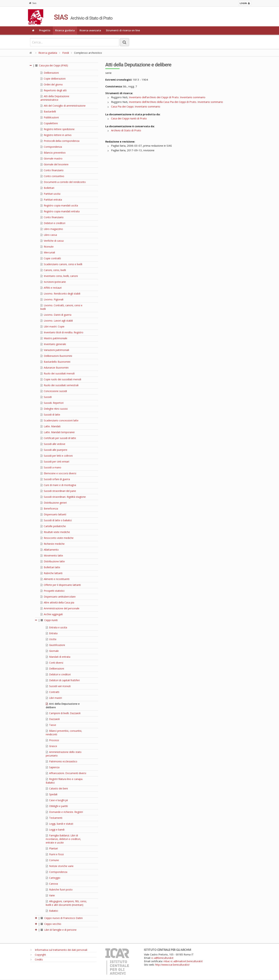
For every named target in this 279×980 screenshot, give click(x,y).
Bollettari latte (50, 567)
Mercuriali (48, 252)
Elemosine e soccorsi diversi (58, 473)
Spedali (52, 794)
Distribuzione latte (53, 561)
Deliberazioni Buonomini (56, 356)
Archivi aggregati (52, 614)
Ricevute (47, 247)
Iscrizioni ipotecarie (53, 282)
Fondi (66, 53)
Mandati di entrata (58, 657)
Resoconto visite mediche (57, 538)
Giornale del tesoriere (54, 164)
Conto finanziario (52, 170)
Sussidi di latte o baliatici (56, 520)
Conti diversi (54, 663)
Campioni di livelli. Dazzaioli (63, 713)
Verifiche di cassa (52, 241)
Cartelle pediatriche (53, 526)
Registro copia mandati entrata (60, 211)
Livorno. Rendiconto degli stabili (60, 294)
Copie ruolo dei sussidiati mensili (61, 379)
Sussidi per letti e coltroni (56, 456)
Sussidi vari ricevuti (58, 686)
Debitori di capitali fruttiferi (63, 680)
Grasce (51, 746)
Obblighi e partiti (57, 806)
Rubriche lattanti (51, 573)
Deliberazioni (50, 73)
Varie (50, 895)
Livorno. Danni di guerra (56, 315)
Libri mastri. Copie (52, 326)
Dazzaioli (53, 719)
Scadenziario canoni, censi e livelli (61, 264)
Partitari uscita (50, 194)
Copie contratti (51, 258)
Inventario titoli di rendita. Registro (62, 332)
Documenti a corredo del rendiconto (63, 182)
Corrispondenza (51, 147)
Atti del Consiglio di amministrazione (63, 106)
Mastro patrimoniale (54, 338)
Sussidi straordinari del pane (58, 491)
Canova (52, 884)
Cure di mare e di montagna (58, 485)
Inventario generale (53, 344)
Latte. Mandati (50, 426)
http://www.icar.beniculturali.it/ (172, 965)
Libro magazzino (52, 229)
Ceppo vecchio (51, 924)
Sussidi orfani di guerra (55, 479)
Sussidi (46, 397)
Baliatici (52, 911)
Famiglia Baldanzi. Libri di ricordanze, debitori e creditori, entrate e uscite (63, 839)
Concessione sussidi (54, 391)
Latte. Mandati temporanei (57, 432)
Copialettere (49, 123)
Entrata (52, 633)
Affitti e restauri (51, 288)
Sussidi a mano (51, 467)
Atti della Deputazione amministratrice (55, 98)
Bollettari (47, 188)
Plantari (52, 848)
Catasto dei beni (57, 788)
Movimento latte (52, 555)
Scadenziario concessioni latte (59, 420)
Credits (37, 959)
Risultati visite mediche (55, 532)
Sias (33, 3)
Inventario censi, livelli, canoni (59, 276)
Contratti (52, 692)
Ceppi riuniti (49, 620)
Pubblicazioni (50, 117)
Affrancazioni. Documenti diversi (66, 773)
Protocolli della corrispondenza (60, 141)
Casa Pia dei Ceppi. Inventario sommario (136, 106)
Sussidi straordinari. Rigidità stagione (63, 497)
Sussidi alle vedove (53, 444)
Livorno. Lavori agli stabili (57, 321)
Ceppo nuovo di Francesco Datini (62, 918)
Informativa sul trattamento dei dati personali (59, 950)
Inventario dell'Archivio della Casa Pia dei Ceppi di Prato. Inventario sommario (176, 102)
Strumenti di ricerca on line (123, 30)
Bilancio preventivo (53, 153)
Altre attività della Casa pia (57, 602)
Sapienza (53, 767)
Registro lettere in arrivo (56, 135)
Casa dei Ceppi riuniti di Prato (129, 118)
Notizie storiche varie (60, 866)
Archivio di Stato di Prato (126, 130)
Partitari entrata (51, 200)
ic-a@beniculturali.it (162, 958)
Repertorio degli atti (53, 90)
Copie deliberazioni (53, 79)
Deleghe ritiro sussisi (54, 409)
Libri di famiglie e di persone (59, 930)
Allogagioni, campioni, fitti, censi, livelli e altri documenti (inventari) (66, 903)
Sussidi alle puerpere (54, 450)
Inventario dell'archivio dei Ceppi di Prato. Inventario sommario (167, 97)
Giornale (52, 651)
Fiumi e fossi (55, 854)
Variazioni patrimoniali (55, 350)
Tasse (51, 725)
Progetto (45, 30)
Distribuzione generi (54, 503)
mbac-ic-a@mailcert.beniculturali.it (183, 961)
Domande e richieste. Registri (64, 812)
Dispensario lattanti (53, 514)
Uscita (51, 639)
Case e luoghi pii (57, 800)
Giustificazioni (55, 645)
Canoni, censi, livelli (53, 270)
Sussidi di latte (50, 415)
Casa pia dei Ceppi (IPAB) (52, 65)
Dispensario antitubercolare (58, 597)
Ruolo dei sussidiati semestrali (59, 385)
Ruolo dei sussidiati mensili (57, 373)
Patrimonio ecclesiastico (61, 761)
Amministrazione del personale (60, 608)
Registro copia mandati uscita (59, 205)
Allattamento (50, 550)
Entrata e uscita (56, 627)
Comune (52, 860)
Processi (52, 740)
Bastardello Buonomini (55, 362)
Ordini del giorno (52, 84)
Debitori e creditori (53, 223)
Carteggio (53, 878)
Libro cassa (49, 235)
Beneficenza (49, 509)
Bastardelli (48, 111)
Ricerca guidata (65, 30)
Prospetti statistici (52, 591)
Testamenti (54, 818)
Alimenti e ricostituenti (55, 579)
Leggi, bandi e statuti (59, 824)
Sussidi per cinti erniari (55, 462)
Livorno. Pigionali (52, 299)
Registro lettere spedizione (57, 129)
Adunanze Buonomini (54, 368)
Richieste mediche (52, 544)
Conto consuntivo (52, 176)
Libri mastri (54, 698)
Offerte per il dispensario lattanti (61, 585)
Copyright (38, 955)
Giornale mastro (51, 158)
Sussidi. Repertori (52, 403)
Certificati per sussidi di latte (58, 438)
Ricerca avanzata (90, 30)
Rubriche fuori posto (59, 890)
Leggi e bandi (55, 830)
